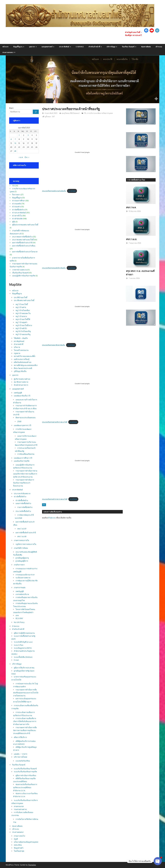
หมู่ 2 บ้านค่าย (21, 307)
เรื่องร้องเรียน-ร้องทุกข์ (20, 273)
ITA (85, 113)
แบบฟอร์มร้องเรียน (23, 761)
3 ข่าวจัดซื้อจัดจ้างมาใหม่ (136, 180)
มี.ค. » (27, 157)
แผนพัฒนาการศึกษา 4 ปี (23, 458)
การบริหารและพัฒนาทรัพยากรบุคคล (100, 113)
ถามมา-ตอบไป (19, 836)
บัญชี (16, 839)
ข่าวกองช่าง (16, 207)
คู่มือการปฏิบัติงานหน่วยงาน (24, 633)
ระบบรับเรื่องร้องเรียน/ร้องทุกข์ (25, 769)
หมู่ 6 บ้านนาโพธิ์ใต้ (23, 319)
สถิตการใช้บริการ (20, 737)
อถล (17, 615)
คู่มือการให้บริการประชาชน (24, 668)
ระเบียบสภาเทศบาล (23, 578)
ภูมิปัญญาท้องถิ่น (20, 371)
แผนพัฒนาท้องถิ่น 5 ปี (22, 396)
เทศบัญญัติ (18, 393)
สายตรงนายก (19, 806)
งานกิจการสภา (19, 565)
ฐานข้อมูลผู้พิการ (22, 561)
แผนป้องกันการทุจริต (22, 461)
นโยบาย (17, 347)
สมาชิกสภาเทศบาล (21, 382)
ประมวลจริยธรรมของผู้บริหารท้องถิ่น (54, 268)
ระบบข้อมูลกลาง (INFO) (23, 648)
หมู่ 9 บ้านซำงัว (21, 328)
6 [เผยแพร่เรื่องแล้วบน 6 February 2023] (11, 139)
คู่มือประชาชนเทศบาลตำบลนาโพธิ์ (25, 225)
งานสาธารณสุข (20, 587)
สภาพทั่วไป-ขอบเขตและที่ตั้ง (25, 356)
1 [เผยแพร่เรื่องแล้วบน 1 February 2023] (19, 135)
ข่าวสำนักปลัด (17, 219)
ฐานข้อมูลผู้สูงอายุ (22, 558)
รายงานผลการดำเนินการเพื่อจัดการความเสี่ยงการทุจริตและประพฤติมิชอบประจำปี (25, 730)
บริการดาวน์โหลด (21, 757)
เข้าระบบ (159, 47)
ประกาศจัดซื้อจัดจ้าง (23, 511)
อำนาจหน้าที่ (19, 344)
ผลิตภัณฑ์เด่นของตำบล (23, 362)
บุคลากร (32, 47)
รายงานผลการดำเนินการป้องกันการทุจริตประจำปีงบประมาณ (24, 483)
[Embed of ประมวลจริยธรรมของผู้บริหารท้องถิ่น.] (82, 229)
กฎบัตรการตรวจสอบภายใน (26, 544)
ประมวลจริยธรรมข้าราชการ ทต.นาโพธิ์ (55, 499)
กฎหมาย (17, 353)
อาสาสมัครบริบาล (22, 594)
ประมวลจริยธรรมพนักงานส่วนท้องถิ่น (54, 191)
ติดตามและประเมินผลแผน (25, 418)
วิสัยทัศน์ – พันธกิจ (21, 338)
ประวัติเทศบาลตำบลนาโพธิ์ (24, 300)
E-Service (80, 47)
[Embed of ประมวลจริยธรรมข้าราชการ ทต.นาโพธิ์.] (82, 461)
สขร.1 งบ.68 (22, 536)
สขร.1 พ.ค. (131, 207)
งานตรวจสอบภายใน (21, 540)
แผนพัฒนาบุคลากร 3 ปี (23, 425)
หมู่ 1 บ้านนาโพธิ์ (22, 304)
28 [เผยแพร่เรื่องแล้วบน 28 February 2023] (15, 151)
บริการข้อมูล (111, 47)
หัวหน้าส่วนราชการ (21, 385)
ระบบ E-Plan (19, 645)
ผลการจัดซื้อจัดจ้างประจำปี (22, 243)
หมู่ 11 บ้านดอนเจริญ (23, 334)
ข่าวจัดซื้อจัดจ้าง (18, 210)
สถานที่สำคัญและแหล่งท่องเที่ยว (26, 365)
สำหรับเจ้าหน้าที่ (94, 47)
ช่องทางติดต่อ (146, 47)
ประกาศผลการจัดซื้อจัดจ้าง (22, 237)
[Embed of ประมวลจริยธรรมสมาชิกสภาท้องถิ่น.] (82, 307)
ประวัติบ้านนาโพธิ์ (21, 297)
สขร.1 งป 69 (22, 529)
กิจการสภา (16, 195)
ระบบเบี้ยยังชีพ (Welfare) (23, 657)
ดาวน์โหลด (72, 191)
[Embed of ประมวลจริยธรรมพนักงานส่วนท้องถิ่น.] (82, 152)
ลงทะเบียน (18, 845)
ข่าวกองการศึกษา (19, 201)
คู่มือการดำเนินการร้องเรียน (26, 775)
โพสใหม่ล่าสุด (19, 851)
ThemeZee (32, 865)
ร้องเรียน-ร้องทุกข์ (128, 47)
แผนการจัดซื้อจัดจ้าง (23, 503)
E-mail (16, 660)
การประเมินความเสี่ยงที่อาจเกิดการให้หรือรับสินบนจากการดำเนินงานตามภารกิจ (25, 721)
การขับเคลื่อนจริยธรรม (26, 454)
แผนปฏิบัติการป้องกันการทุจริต (24, 276)
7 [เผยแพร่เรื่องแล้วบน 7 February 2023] (15, 139)
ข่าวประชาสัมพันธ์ (19, 213)
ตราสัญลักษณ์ (19, 341)
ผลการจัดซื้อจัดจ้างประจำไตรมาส (25, 252)
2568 (19, 421)
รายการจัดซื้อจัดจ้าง (25, 507)
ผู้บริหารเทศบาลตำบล (22, 379)
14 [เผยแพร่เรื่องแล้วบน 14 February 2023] (15, 143)
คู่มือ (14, 222)
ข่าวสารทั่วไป (17, 216)
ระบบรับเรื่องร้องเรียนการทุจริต (25, 772)
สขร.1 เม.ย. (132, 239)
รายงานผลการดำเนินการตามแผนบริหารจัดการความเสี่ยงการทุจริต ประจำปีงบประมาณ (25, 474)
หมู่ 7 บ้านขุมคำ (21, 322)
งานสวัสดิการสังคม (21, 548)
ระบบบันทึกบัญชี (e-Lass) (23, 642)
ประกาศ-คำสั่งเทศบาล (22, 494)
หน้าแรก (5, 47)
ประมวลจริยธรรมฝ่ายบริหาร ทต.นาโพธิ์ (55, 422)
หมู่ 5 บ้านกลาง (21, 316)
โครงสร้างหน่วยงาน (21, 350)
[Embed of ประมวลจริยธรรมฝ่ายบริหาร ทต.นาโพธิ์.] (82, 384)
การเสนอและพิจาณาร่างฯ (25, 575)
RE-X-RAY (19, 618)
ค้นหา (11, 108)
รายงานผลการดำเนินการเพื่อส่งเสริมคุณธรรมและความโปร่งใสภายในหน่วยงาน (26, 693)
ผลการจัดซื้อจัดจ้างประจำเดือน (24, 246)
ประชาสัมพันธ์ (64, 47)
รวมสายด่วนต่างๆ (20, 809)
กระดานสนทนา (8, 52)
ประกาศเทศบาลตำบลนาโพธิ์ (23, 240)
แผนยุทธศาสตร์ (47, 47)
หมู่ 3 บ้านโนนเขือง (23, 310)
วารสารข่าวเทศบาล (19, 270)
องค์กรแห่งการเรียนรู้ (22, 359)
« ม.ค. (21, 157)
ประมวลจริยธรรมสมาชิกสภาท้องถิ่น (54, 345)
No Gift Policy (19, 622)
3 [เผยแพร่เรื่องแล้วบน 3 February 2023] (28, 135)
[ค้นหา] (36, 112)
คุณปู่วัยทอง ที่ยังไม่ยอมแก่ (71, 113)
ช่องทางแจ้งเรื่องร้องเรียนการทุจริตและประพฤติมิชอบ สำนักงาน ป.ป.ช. (25, 787)
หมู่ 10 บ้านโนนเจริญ (23, 331)
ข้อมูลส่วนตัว (19, 848)
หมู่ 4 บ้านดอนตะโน (23, 313)
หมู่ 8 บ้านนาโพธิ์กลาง (24, 325)
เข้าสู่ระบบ (52, 518)
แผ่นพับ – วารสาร (21, 754)
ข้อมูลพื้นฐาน (18, 47)
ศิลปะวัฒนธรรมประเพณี (23, 368)
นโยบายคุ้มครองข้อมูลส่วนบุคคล (26, 842)
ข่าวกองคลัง (17, 204)
